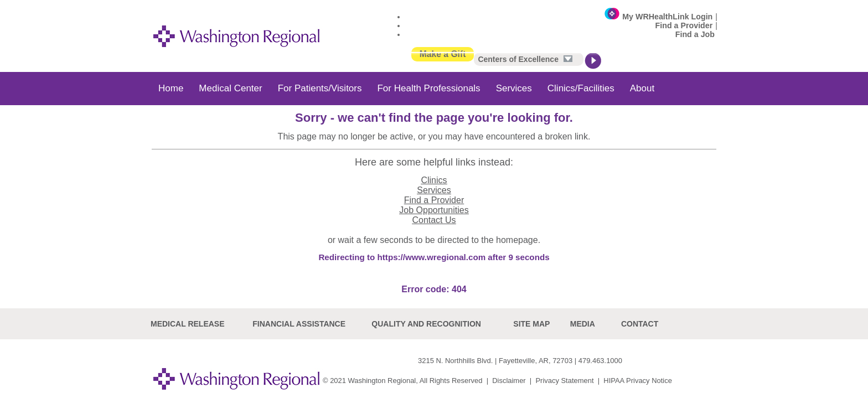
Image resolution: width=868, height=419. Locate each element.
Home (171, 88)
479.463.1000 (600, 361)
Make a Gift (443, 54)
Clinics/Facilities (581, 88)
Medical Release (188, 324)
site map (531, 324)
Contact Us (434, 220)
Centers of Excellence (525, 59)
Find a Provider (684, 25)
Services (514, 88)
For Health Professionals (428, 88)
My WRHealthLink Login (667, 17)
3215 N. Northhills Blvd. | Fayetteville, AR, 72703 (495, 361)
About (642, 88)
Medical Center (230, 88)
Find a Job (695, 34)
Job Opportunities (434, 210)
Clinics (434, 180)
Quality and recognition (426, 324)
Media (583, 324)
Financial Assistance (299, 324)
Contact (640, 324)
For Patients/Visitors (320, 88)
